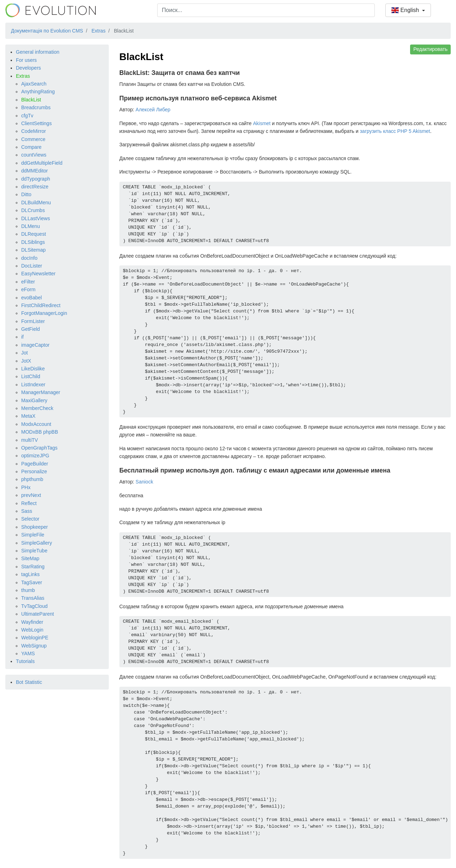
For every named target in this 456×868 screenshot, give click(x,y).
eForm (28, 289)
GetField (31, 329)
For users (26, 60)
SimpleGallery (37, 543)
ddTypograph (36, 179)
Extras (23, 76)
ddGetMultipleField (42, 163)
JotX (26, 361)
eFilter (28, 282)
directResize (35, 187)
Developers (28, 68)
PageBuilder (35, 464)
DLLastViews (35, 218)
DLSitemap (33, 250)
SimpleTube (34, 551)
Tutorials (25, 661)
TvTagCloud (34, 606)
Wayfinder (32, 622)
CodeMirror (34, 131)
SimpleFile (33, 535)
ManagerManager (41, 392)
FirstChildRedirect (41, 305)
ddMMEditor (34, 171)
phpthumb (32, 479)
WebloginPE (35, 638)
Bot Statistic (29, 682)
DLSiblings (33, 242)
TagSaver (32, 582)
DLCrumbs (33, 210)
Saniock (144, 482)
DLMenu (31, 226)
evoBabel (31, 298)
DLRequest (34, 234)
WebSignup (34, 646)
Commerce (33, 139)
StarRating (33, 567)
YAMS (28, 653)
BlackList (31, 100)
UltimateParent (38, 614)
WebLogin (32, 630)
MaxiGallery (34, 400)
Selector (30, 519)
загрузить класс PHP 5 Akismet (395, 131)
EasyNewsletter (38, 274)
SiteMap (30, 558)
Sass (27, 511)
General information (38, 52)
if (22, 337)
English (406, 10)
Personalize (34, 471)
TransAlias (33, 598)
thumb (28, 590)
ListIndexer (33, 385)
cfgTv (27, 116)
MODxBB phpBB (40, 432)
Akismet (262, 123)
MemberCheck (37, 408)
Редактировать (430, 49)
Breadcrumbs (36, 107)
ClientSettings (36, 123)
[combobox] (266, 10)
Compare (31, 147)
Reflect (29, 503)
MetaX (28, 416)
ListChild (31, 376)
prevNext (31, 495)
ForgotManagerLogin (44, 313)
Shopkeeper (35, 527)
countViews (34, 155)
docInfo (29, 258)
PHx (26, 487)
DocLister (32, 266)
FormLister (33, 321)
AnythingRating (38, 92)
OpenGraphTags (39, 448)
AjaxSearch (34, 84)
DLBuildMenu (36, 203)
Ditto (26, 194)
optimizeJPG (35, 456)
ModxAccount (36, 424)
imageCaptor (35, 345)
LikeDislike (33, 369)
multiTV (29, 440)
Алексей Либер (153, 110)
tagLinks (30, 574)
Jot (25, 353)
